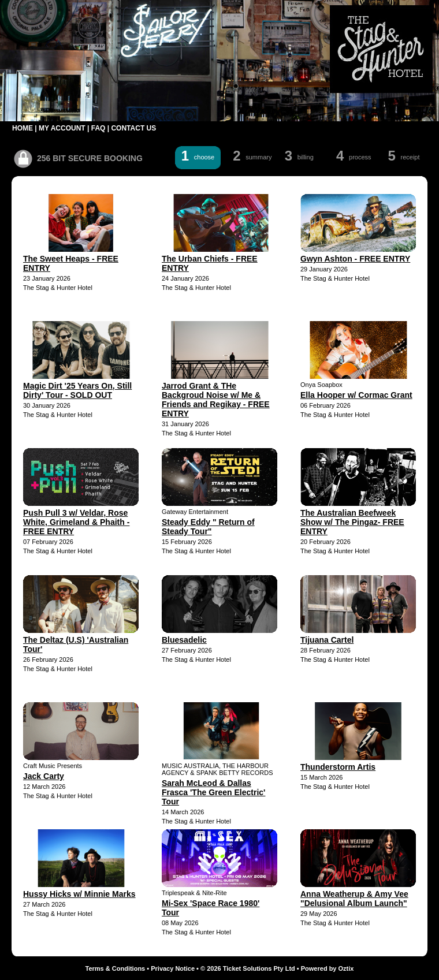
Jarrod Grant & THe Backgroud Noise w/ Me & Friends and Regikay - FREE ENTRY (216, 400)
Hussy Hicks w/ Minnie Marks (79, 894)
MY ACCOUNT (62, 128)
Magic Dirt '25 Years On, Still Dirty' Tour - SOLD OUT (77, 390)
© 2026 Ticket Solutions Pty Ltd (248, 968)
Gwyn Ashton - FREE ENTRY (355, 259)
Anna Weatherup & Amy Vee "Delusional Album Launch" (354, 899)
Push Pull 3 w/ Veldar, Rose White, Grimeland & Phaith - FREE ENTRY (76, 522)
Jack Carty (44, 776)
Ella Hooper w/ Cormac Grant (356, 395)
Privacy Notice (173, 968)
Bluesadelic (184, 640)
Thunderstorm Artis (338, 767)
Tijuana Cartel (327, 640)
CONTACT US (133, 128)
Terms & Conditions (116, 968)
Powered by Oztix (328, 968)
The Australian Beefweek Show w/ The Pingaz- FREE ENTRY (352, 522)
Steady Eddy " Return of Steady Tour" (208, 527)
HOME (23, 128)
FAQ (98, 128)
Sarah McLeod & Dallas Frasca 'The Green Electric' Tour (213, 792)
